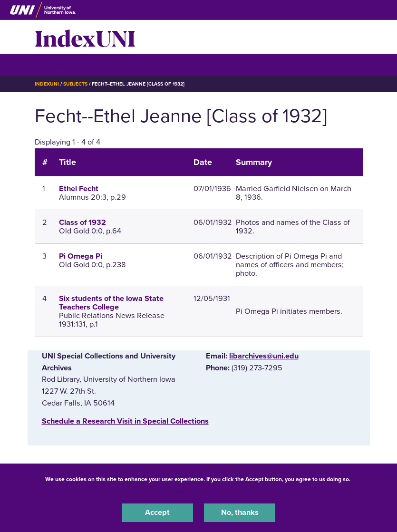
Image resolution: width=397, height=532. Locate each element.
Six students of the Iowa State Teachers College (111, 303)
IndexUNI (85, 37)
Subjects (75, 84)
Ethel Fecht (79, 189)
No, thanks (240, 513)
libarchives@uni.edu (264, 356)
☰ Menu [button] (52, 64)
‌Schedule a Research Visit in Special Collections (125, 421)
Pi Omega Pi (81, 256)
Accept (157, 513)
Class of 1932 (82, 222)
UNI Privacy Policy (199, 491)
